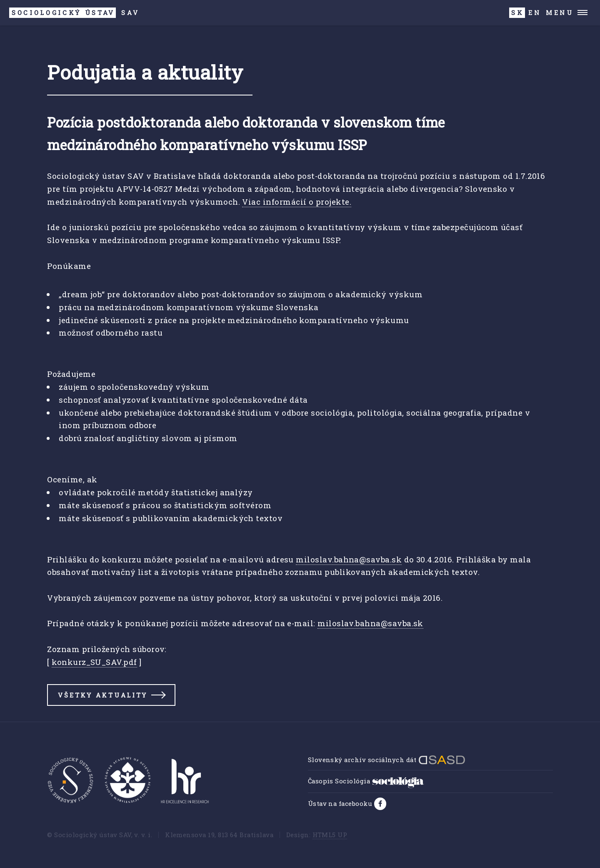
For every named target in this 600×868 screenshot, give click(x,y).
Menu (560, 13)
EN (535, 13)
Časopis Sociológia (366, 781)
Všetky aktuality (103, 695)
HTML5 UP (330, 835)
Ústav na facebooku (341, 803)
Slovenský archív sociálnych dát (387, 760)
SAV (74, 13)
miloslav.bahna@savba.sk (349, 559)
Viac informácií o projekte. (297, 202)
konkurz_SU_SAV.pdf (94, 662)
